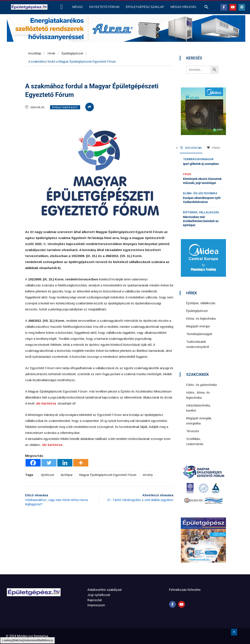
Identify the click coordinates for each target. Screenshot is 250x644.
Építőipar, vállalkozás (201, 212)
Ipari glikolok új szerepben (201, 164)
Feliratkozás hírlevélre (185, 590)
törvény (148, 475)
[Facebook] (33, 463)
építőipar (67, 475)
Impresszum (96, 605)
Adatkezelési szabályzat (105, 590)
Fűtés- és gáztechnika (201, 385)
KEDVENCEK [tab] (191, 148)
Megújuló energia (198, 326)
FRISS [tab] (214, 148)
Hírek (51, 53)
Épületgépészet (72, 53)
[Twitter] (49, 463)
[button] (206, 8)
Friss (187, 174)
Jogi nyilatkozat (99, 595)
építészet (48, 475)
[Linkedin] (65, 463)
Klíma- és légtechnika (200, 193)
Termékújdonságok (198, 159)
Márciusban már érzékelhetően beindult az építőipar (201, 221)
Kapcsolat (95, 600)
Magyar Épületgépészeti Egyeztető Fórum (108, 475)
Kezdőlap (35, 53)
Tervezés (193, 431)
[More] (81, 463)
